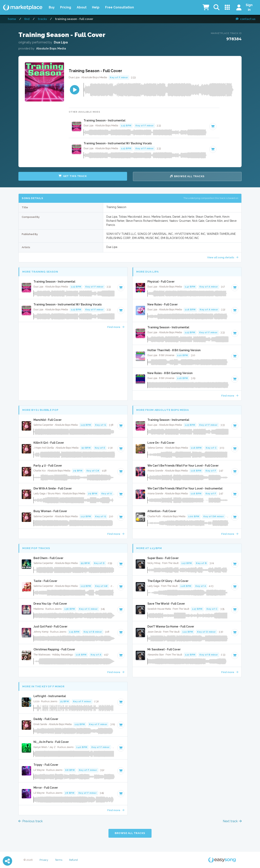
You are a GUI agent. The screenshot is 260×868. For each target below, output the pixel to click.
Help (96, 7)
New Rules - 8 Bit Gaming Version (170, 373)
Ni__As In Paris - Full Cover (51, 742)
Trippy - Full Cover (46, 765)
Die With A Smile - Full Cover (53, 488)
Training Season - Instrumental (104, 120)
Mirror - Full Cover (46, 788)
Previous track (31, 821)
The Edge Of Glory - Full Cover (168, 581)
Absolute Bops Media (51, 48)
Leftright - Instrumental (50, 696)
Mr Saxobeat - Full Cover (164, 649)
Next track (232, 821)
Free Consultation (120, 7)
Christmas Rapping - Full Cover (54, 649)
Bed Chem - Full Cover (48, 558)
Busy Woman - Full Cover (50, 511)
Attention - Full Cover (162, 511)
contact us (246, 19)
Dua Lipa (61, 42)
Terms (59, 860)
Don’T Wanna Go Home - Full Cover (171, 627)
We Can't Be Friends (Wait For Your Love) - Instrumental (185, 488)
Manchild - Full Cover (48, 420)
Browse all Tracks (187, 176)
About (82, 7)
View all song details (223, 257)
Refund (73, 860)
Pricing (66, 7)
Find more (116, 327)
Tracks (42, 19)
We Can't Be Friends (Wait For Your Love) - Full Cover (183, 466)
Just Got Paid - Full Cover (51, 627)
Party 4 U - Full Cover (48, 466)
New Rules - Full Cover (163, 304)
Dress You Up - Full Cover (50, 604)
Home (12, 19)
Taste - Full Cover (45, 581)
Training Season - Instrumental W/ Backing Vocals (118, 143)
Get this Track (73, 176)
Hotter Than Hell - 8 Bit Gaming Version (174, 350)
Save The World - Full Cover (166, 604)
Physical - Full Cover (161, 282)
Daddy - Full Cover (46, 719)
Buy (52, 7)
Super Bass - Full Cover (163, 558)
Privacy (44, 860)
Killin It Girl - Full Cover (49, 443)
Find (27, 19)
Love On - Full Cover (161, 443)
